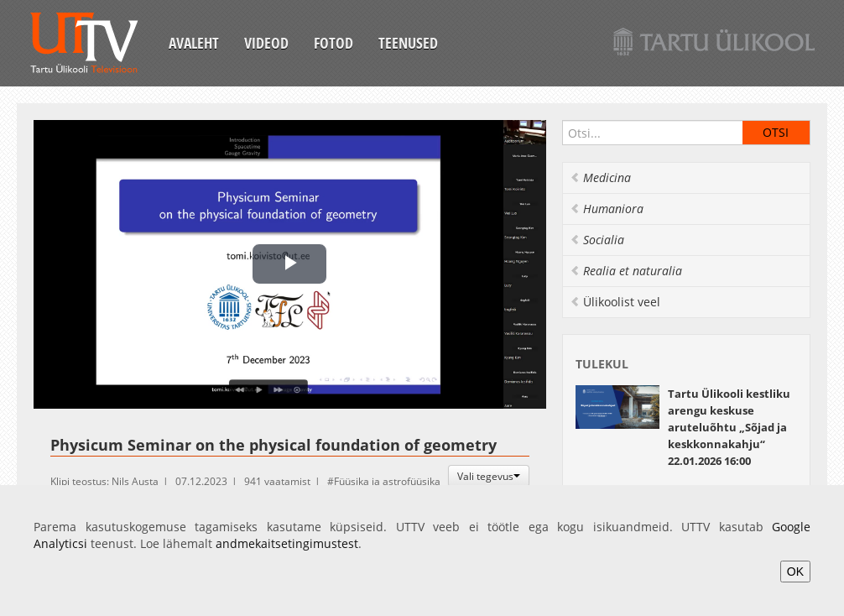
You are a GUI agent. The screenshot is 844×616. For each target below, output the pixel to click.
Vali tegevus (489, 476)
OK (795, 572)
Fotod (333, 43)
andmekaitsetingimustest (287, 543)
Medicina (600, 177)
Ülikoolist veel (615, 302)
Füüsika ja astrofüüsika (387, 481)
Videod (266, 43)
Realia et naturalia (626, 271)
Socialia (597, 240)
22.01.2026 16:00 (729, 427)
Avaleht (194, 43)
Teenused (408, 43)
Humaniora (607, 209)
